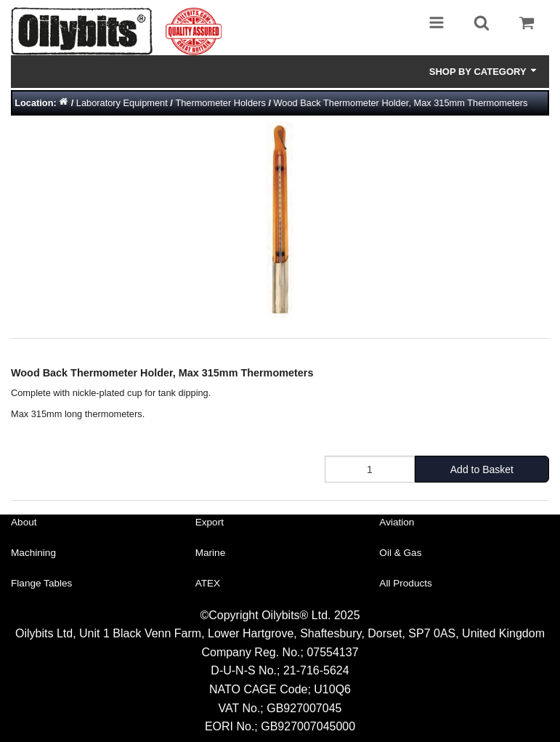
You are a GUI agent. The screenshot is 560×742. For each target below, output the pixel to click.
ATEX (208, 583)
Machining (33, 553)
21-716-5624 (316, 670)
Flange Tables (41, 583)
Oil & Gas (400, 553)
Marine (211, 553)
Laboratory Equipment (122, 103)
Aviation (397, 522)
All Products (406, 583)
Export (210, 522)
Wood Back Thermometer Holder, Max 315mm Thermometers (401, 103)
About (24, 522)
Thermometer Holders (220, 103)
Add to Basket (482, 469)
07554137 (332, 652)
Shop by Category (484, 71)
